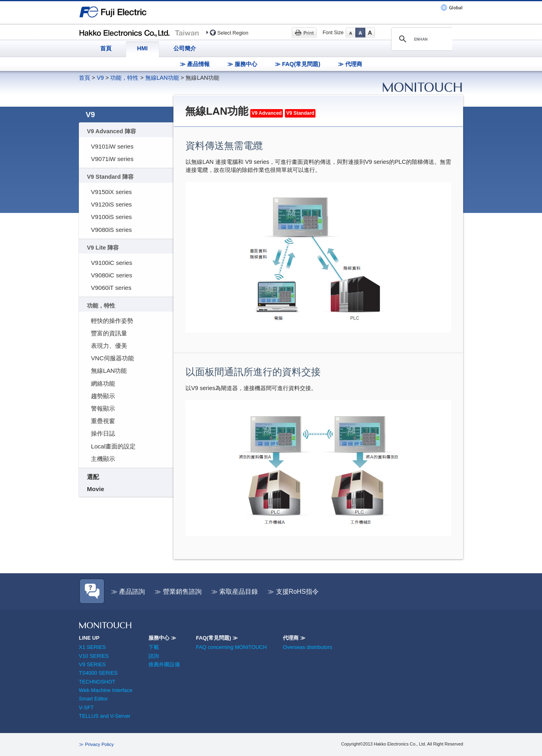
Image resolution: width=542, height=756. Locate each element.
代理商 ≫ (294, 638)
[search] (421, 39)
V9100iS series (111, 217)
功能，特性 (124, 78)
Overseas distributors (307, 647)
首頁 (106, 48)
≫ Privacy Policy (96, 744)
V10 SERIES (94, 656)
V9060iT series (111, 288)
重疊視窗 (103, 421)
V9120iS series (111, 204)
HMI (142, 48)
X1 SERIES (92, 647)
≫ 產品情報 (195, 64)
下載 (154, 647)
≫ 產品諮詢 (128, 592)
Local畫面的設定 (113, 446)
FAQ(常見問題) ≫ (217, 638)
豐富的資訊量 (109, 333)
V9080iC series (111, 275)
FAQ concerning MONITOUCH (231, 647)
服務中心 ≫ (162, 638)
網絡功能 (103, 383)
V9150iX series (111, 192)
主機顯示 (103, 459)
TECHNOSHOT (97, 682)
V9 (100, 78)
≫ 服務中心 (242, 64)
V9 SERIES (92, 664)
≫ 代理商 (350, 64)
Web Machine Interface (106, 690)
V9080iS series (111, 230)
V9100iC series (111, 263)
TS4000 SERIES (98, 673)
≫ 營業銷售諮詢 (178, 592)
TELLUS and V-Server (105, 716)
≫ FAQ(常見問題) (298, 64)
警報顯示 (103, 408)
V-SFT (86, 707)
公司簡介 (185, 48)
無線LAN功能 (162, 78)
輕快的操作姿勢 (112, 321)
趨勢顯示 (103, 396)
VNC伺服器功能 (112, 358)
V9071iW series (112, 159)
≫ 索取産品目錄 (235, 592)
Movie (96, 489)
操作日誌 (103, 433)
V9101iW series (112, 146)
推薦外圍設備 (164, 664)
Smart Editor (93, 699)
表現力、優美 (109, 346)
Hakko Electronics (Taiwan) (139, 32)
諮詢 (154, 656)
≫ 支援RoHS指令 (293, 592)
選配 (93, 477)
